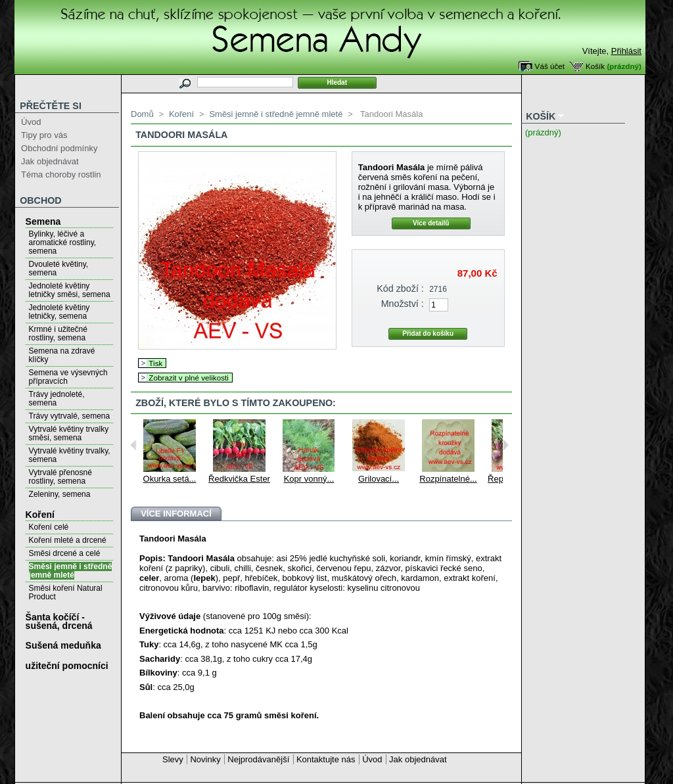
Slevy (173, 759)
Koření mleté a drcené (68, 540)
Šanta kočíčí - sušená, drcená (59, 621)
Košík (595, 66)
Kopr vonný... (309, 479)
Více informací (176, 514)
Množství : (403, 304)
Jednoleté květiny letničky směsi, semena (70, 290)
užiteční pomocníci (67, 666)
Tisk (155, 363)
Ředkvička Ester (239, 479)
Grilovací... (379, 479)
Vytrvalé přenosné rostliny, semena (60, 477)
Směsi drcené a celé (65, 553)
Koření (40, 515)
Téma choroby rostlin (61, 174)
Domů (142, 114)
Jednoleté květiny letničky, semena (59, 312)
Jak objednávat (50, 161)
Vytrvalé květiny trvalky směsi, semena (69, 433)
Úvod (31, 122)
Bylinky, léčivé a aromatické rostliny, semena (62, 242)
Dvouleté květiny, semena (59, 268)
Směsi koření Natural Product (66, 592)
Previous (134, 445)
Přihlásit (626, 51)
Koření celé (49, 527)
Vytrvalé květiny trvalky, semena (70, 455)
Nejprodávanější (258, 759)
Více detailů (431, 223)
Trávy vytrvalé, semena (70, 416)
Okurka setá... (170, 479)
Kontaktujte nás (326, 759)
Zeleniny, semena (60, 494)
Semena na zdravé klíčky (62, 355)
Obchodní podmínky (59, 148)
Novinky (205, 759)
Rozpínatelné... (448, 479)
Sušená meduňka (63, 645)
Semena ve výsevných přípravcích (68, 377)
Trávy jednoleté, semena (57, 399)
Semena (43, 221)
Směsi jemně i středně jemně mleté (71, 571)
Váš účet (550, 66)
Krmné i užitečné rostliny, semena (58, 334)
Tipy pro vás (44, 135)
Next (506, 445)
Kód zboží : (400, 288)
